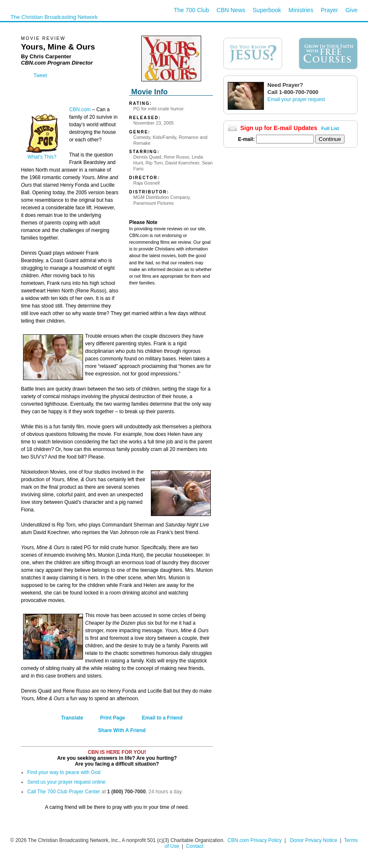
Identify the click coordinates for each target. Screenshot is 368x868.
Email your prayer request (296, 99)
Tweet (40, 76)
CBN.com (80, 109)
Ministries (301, 10)
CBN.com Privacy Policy (255, 840)
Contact (195, 846)
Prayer (329, 10)
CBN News (231, 10)
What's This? (42, 155)
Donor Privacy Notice (314, 840)
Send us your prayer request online (66, 782)
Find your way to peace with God (64, 772)
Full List (330, 128)
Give (351, 10)
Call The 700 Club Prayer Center (64, 792)
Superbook (267, 10)
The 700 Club (192, 10)
